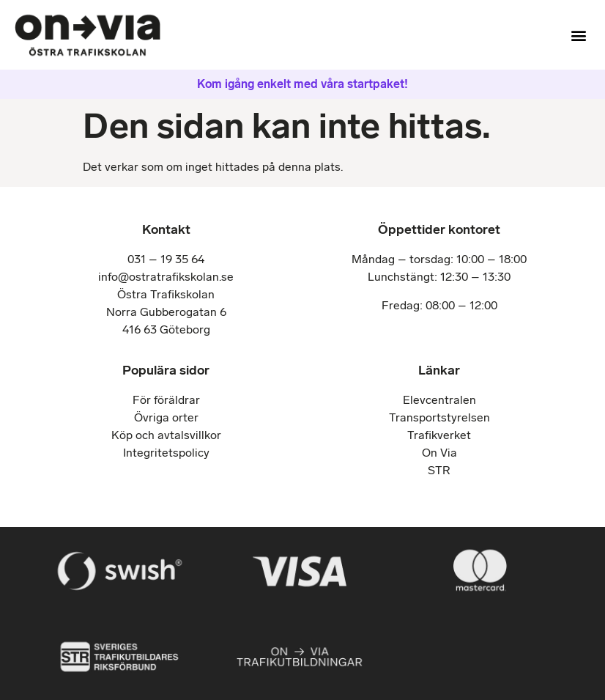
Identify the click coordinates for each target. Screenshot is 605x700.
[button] (578, 35)
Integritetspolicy (166, 453)
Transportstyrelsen (439, 417)
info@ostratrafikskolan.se (166, 277)
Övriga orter (166, 417)
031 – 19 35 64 (166, 259)
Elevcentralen (439, 400)
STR (439, 470)
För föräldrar (166, 400)
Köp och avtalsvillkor (166, 435)
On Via (439, 453)
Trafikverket (439, 435)
